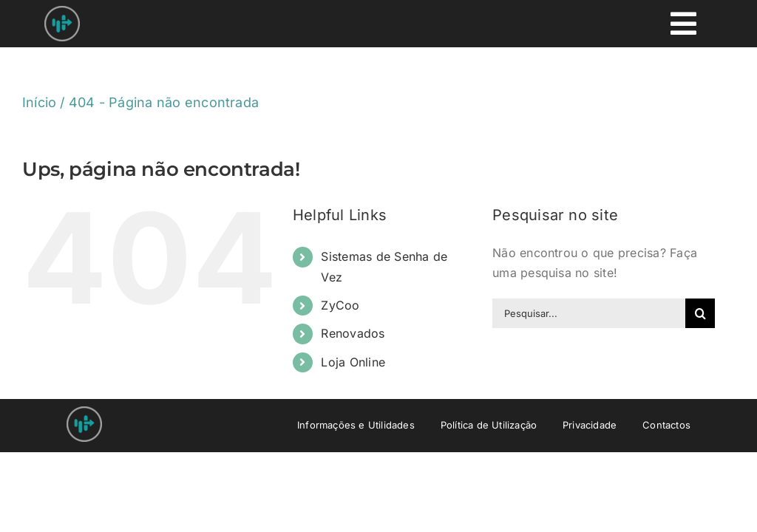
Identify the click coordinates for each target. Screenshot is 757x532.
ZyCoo (340, 305)
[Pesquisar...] (589, 313)
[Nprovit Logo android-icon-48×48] (84, 412)
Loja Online (353, 362)
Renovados (353, 333)
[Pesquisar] (700, 313)
